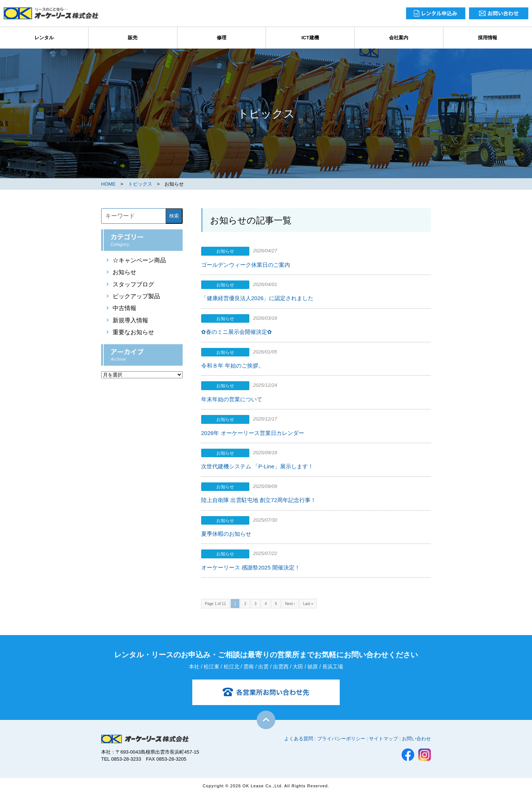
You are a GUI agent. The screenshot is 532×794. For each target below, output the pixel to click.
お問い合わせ (416, 739)
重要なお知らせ (133, 332)
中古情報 (124, 308)
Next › (290, 604)
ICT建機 (310, 38)
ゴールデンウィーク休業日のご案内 (246, 265)
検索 (174, 216)
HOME (108, 184)
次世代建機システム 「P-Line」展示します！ (257, 466)
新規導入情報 (130, 320)
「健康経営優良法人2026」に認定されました (257, 298)
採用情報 (488, 38)
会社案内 (399, 38)
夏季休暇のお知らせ (226, 534)
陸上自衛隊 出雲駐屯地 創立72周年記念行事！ (259, 500)
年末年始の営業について (232, 399)
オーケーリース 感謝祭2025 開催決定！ (251, 567)
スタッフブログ (133, 284)
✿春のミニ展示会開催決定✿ (237, 332)
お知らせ (124, 272)
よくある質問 (299, 739)
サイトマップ (383, 739)
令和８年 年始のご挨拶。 (232, 366)
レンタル (44, 38)
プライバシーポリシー (341, 739)
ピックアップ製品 (136, 296)
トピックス (140, 184)
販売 (133, 38)
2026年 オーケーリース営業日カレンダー (253, 433)
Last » (308, 604)
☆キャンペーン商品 (139, 260)
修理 (222, 38)
